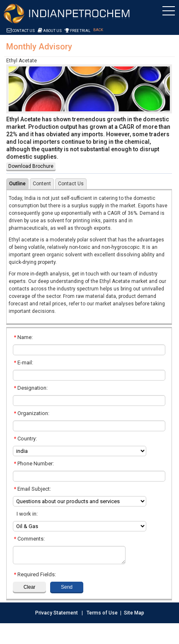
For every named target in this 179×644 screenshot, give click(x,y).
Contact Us (21, 31)
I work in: (26, 514)
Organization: (32, 413)
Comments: (29, 539)
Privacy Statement (57, 613)
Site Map (134, 613)
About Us (50, 31)
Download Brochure (31, 166)
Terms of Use (102, 613)
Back (98, 30)
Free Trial (77, 31)
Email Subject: (33, 489)
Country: (25, 439)
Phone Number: (34, 463)
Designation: (31, 388)
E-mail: (24, 363)
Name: (23, 337)
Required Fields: (35, 574)
